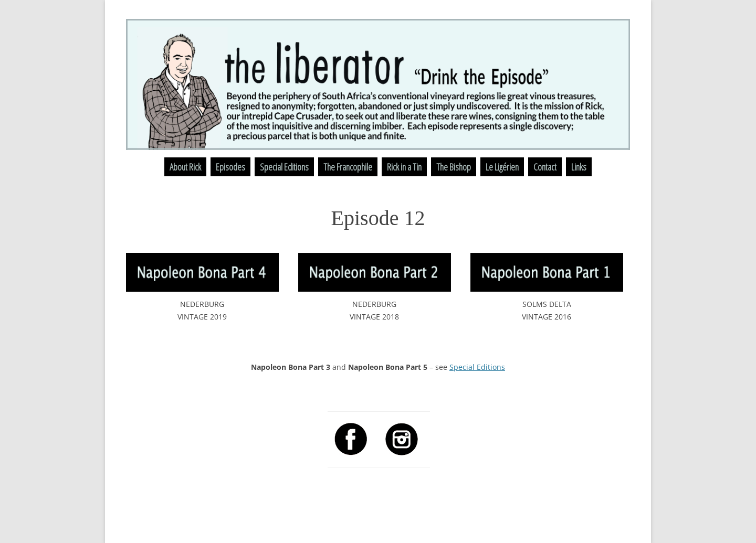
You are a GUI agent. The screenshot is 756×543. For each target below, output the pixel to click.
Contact (545, 167)
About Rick (185, 167)
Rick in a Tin (404, 167)
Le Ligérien (502, 167)
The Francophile (348, 167)
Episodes (230, 167)
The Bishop (454, 167)
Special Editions (284, 167)
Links (579, 167)
